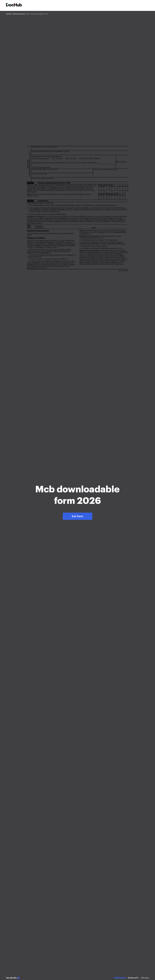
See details (11, 978)
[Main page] (14, 5)
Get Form (77, 516)
